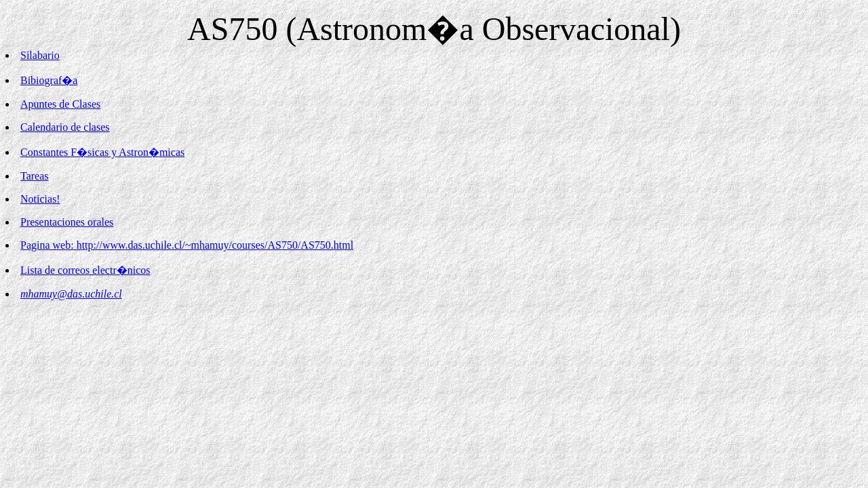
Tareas (35, 176)
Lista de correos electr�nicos (85, 270)
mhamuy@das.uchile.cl (71, 294)
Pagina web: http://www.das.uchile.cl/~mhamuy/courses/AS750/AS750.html (187, 245)
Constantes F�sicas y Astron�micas (102, 152)
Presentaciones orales (67, 222)
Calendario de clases (65, 127)
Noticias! (40, 199)
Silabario (40, 55)
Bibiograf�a (49, 80)
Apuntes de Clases (60, 104)
